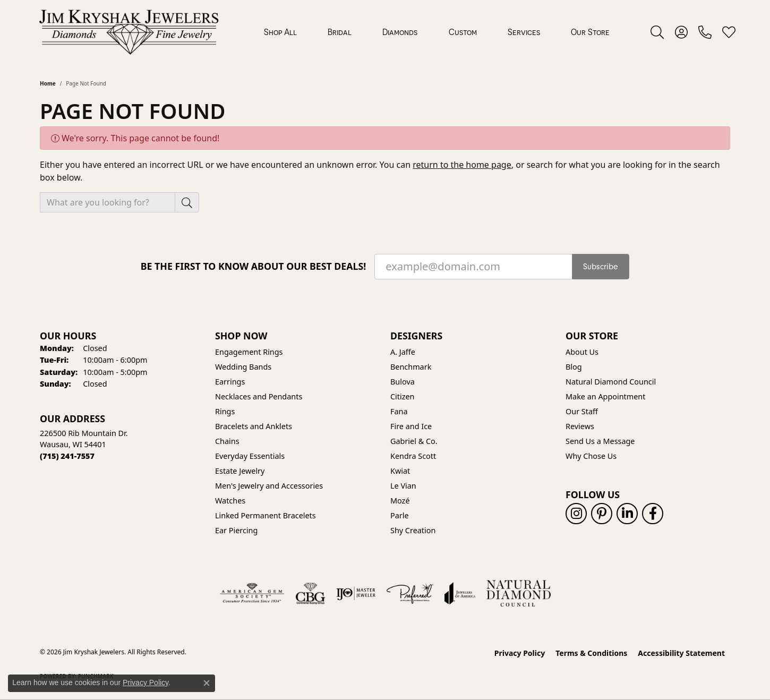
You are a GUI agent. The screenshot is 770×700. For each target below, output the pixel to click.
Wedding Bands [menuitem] (243, 367)
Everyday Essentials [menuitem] (250, 456)
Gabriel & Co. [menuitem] (414, 441)
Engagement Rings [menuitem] (249, 352)
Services (524, 32)
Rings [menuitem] (225, 411)
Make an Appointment (605, 396)
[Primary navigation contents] (437, 32)
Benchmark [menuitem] (411, 367)
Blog (574, 367)
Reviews (580, 426)
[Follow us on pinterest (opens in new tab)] (602, 514)
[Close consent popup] (207, 683)
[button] (657, 32)
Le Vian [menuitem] (403, 486)
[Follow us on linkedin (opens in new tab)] (627, 514)
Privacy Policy (520, 653)
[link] (705, 32)
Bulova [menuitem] (403, 382)
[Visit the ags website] (252, 593)
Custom (463, 32)
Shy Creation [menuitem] (413, 530)
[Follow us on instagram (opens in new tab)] (576, 514)
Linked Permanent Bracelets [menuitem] (266, 515)
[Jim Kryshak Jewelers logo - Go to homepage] (129, 32)
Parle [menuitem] (400, 515)
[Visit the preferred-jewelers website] (410, 593)
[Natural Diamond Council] (519, 593)
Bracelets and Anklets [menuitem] (254, 426)
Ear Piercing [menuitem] (236, 530)
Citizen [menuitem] (403, 396)
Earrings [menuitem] (230, 382)
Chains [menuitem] (227, 441)
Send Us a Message (600, 441)
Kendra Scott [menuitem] (413, 456)
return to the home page (462, 165)
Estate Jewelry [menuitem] (240, 471)
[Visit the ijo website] (356, 593)
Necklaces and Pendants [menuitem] (259, 396)
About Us (582, 352)
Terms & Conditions (591, 653)
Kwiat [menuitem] (400, 471)
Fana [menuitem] (399, 411)
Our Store (590, 32)
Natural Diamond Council (611, 382)
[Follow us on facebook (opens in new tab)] (653, 514)
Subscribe (601, 267)
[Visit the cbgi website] (310, 593)
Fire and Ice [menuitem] (411, 426)
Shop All (280, 32)
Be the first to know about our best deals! (254, 266)
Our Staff (582, 411)
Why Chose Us (591, 456)
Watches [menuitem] (230, 501)
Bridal (340, 32)
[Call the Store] (67, 456)
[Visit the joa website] (460, 593)
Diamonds (400, 32)
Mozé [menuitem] (400, 501)
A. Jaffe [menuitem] (403, 352)
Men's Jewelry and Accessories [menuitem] (269, 486)
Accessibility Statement (681, 653)
